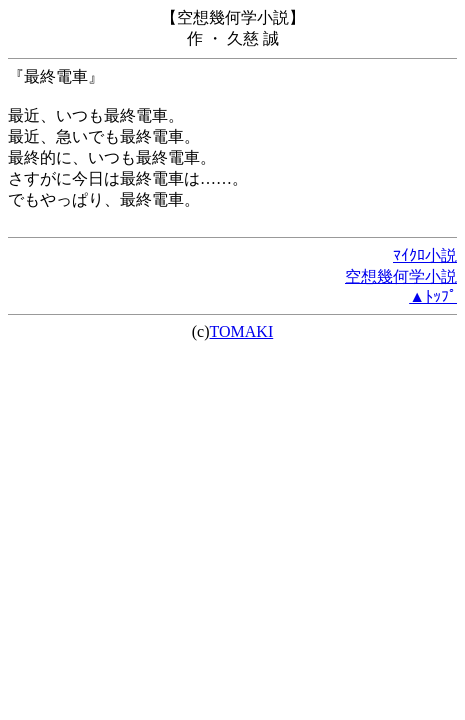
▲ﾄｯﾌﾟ (433, 296)
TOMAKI (242, 331)
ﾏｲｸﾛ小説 (425, 255)
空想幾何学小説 (401, 276)
